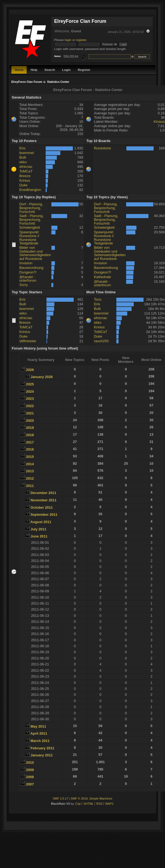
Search (50, 70)
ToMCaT (26, 171)
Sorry (24, 285)
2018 (30, 435)
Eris (22, 148)
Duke (23, 185)
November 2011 (43, 500)
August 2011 (41, 522)
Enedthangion (30, 190)
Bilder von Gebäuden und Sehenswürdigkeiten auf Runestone (35, 253)
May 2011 (38, 726)
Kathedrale (102, 277)
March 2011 (40, 741)
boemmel (27, 153)
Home (19, 70)
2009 (30, 770)
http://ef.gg (71, 56)
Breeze (25, 176)
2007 (30, 784)
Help (34, 70)
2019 (30, 428)
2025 (30, 384)
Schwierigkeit (30, 227)
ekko (23, 162)
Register (84, 70)
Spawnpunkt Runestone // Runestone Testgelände (29, 238)
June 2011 (39, 536)
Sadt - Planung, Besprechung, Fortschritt (31, 219)
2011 (30, 486)
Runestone (102, 148)
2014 (30, 464)
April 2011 (39, 733)
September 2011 (44, 515)
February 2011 (42, 748)
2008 (30, 777)
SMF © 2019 (79, 798)
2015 (30, 457)
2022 (30, 406)
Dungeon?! (28, 272)
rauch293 (101, 341)
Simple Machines (101, 798)
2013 (30, 471)
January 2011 (42, 755)
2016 (30, 449)
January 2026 (42, 377)
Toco (98, 299)
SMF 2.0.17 (60, 798)
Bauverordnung (31, 268)
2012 (30, 478)
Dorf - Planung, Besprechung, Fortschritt (31, 208)
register (81, 40)
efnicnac (26, 167)
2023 (30, 399)
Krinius (25, 180)
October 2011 (42, 507)
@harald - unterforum (28, 279)
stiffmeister (28, 341)
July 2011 (38, 529)
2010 (30, 762)
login (68, 40)
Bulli (23, 157)
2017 (30, 442)
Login (66, 70)
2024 (30, 391)
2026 (30, 370)
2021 (30, 413)
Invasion (26, 263)
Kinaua (159, 122)
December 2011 (43, 493)
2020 (30, 421)
